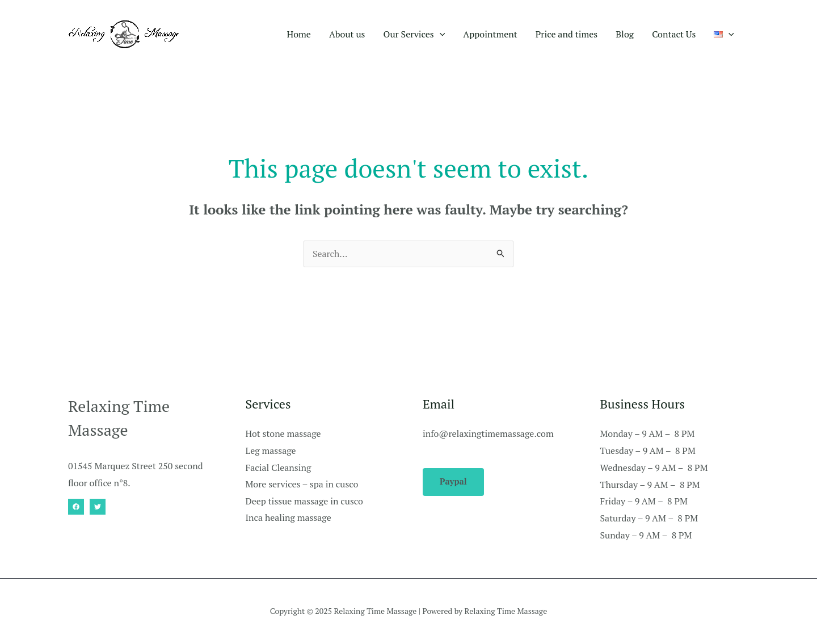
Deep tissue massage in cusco (305, 502)
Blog (625, 34)
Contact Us (674, 34)
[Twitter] (98, 507)
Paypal (453, 482)
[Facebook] (76, 507)
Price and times (567, 34)
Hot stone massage (284, 434)
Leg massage (271, 451)
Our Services (414, 34)
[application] (440, 34)
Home (299, 34)
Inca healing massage (289, 519)
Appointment (490, 34)
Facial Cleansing (279, 468)
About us (347, 34)
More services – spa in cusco (302, 485)
